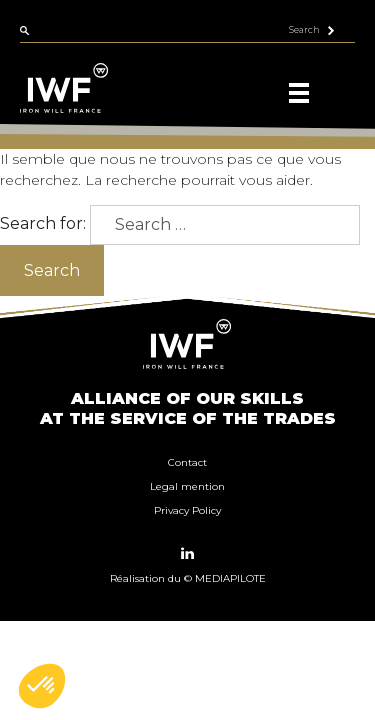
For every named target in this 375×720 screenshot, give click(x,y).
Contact (187, 462)
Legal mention (187, 486)
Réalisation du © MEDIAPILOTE (188, 578)
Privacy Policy (187, 510)
